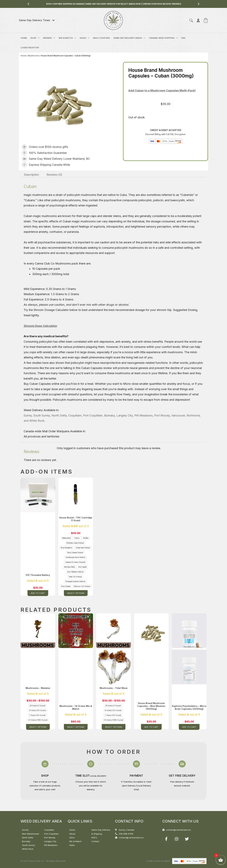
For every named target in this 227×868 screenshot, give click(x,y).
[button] (28, 4)
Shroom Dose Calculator (40, 326)
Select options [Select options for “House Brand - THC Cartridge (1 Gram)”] (76, 593)
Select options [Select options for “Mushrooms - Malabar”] (38, 727)
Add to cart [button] (38, 593)
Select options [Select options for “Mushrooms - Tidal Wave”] (114, 727)
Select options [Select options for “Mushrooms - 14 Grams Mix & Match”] (76, 727)
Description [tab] (31, 175)
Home (23, 56)
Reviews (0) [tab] (54, 175)
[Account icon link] (198, 20)
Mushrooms (33, 56)
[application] (38, 38)
